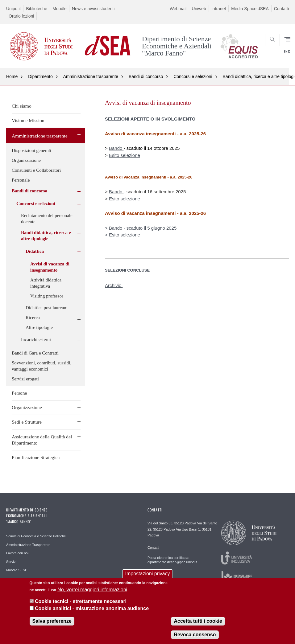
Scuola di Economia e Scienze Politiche (36, 536)
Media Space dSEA (250, 9)
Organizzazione (26, 160)
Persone (19, 393)
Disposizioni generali (31, 150)
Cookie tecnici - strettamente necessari (81, 602)
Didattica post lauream (47, 308)
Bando (116, 148)
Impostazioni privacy (148, 574)
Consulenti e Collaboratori (36, 170)
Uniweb (199, 9)
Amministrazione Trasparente (28, 545)
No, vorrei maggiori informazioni (92, 590)
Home (12, 76)
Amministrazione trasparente (91, 76)
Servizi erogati (25, 379)
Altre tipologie (39, 327)
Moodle (60, 9)
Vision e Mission (28, 120)
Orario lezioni (21, 16)
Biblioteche (37, 9)
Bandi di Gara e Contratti (35, 353)
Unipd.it (13, 9)
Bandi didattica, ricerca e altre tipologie (46, 236)
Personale (21, 180)
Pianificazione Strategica (36, 457)
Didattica (35, 251)
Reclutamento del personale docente (47, 219)
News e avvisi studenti (93, 9)
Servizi (11, 562)
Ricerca (33, 318)
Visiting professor (47, 296)
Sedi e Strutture (27, 422)
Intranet (219, 9)
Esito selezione (125, 155)
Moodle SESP (17, 570)
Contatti (281, 9)
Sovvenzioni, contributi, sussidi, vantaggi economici (42, 366)
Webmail (178, 9)
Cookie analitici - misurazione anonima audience (92, 609)
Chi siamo (22, 106)
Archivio (114, 285)
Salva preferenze (52, 622)
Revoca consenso (195, 635)
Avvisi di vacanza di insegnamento (50, 267)
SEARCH (270, 53)
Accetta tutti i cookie (198, 622)
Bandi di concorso (146, 76)
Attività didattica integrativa (46, 283)
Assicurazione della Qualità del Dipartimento (42, 440)
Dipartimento (40, 76)
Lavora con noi (17, 553)
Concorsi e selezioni (193, 76)
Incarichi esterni (36, 339)
